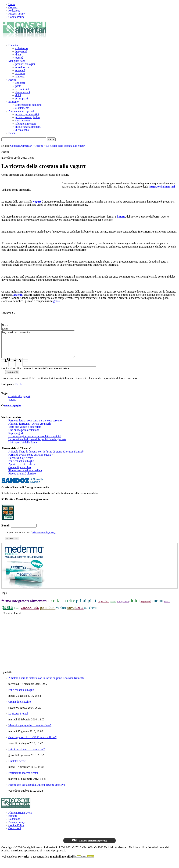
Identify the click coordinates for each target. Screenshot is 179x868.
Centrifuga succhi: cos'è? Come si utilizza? (32, 742)
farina (6, 606)
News (12, 133)
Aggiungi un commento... (43, 347)
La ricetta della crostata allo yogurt (66, 146)
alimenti (20, 76)
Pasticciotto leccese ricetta (23, 778)
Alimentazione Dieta (20, 818)
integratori (21, 51)
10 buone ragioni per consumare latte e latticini (35, 441)
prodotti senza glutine (28, 117)
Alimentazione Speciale (22, 111)
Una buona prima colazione (24, 435)
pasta (18, 86)
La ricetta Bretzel (18, 719)
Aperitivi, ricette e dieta (22, 469)
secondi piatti (23, 89)
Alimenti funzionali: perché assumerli (30, 429)
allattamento (22, 108)
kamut (157, 606)
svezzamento (23, 120)
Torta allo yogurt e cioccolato (25, 432)
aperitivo (104, 607)
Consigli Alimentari (21, 146)
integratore (123, 607)
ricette (68, 606)
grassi (57, 301)
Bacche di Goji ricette (21, 463)
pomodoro (48, 613)
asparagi (146, 607)
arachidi (18, 295)
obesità (19, 58)
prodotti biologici (25, 64)
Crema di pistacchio (20, 472)
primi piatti (22, 98)
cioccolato (30, 613)
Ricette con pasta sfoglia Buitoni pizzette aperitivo (37, 790)
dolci (18, 95)
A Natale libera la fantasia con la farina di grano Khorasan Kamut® (46, 457)
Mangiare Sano (17, 61)
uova (71, 613)
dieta (18, 55)
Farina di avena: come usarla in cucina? (31, 460)
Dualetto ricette (17, 766)
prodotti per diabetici (27, 114)
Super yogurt (16, 438)
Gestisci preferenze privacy (89, 846)
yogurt (37, 202)
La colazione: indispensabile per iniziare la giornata (37, 445)
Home (12, 4)
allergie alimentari (26, 124)
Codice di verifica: (12, 373)
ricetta (54, 606)
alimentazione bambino (28, 105)
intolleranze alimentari (28, 127)
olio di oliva (22, 67)
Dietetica (13, 45)
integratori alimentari (162, 187)
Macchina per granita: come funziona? (30, 731)
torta (79, 613)
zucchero (90, 613)
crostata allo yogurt (19, 401)
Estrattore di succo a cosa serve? (26, 754)
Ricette (12, 80)
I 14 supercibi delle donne (23, 448)
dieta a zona (22, 130)
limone (121, 217)
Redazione (14, 11)
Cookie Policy (16, 17)
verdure (61, 613)
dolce (167, 607)
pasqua (113, 607)
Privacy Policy (17, 14)
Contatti (13, 7)
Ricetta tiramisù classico (22, 479)
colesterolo (22, 48)
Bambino (14, 102)
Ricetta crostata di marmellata (25, 476)
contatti (13, 821)
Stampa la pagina (12, 411)
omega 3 (20, 70)
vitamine (20, 73)
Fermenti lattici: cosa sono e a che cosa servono (35, 426)
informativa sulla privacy (44, 538)
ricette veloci (23, 92)
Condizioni (15, 834)
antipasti (20, 83)
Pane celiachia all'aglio (21, 466)
